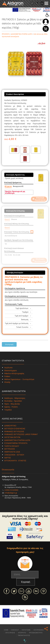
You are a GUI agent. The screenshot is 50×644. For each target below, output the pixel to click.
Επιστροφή (9, 344)
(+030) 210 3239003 (11, 490)
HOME (6, 630)
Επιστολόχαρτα (10, 370)
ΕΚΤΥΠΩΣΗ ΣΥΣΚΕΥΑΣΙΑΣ (15, 429)
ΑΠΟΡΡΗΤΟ (22, 633)
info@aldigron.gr (11, 493)
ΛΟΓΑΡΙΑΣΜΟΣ (39, 630)
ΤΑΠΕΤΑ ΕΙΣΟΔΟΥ (12, 446)
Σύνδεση (46, 22)
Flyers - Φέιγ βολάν (12, 404)
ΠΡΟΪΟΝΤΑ (6, 34)
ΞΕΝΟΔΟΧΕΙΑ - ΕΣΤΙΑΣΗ (14, 455)
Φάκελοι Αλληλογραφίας (14, 373)
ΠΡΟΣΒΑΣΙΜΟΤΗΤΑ (36, 633)
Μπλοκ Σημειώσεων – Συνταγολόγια (19, 379)
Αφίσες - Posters (11, 407)
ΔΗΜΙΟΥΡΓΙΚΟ (10, 426)
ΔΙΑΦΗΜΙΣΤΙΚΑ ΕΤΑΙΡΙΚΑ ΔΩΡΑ (22, 34)
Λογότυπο (8, 368)
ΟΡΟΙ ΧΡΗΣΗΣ (10, 633)
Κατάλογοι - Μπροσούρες (15, 398)
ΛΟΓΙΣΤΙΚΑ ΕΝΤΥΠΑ (12, 437)
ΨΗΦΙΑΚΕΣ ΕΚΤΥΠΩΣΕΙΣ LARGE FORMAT (21, 434)
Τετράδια (8, 410)
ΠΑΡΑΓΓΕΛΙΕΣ (26, 630)
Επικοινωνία (8, 469)
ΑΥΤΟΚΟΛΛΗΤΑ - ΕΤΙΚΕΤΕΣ (15, 461)
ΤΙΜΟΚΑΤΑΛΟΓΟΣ (24, 635)
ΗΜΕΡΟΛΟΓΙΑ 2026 (12, 452)
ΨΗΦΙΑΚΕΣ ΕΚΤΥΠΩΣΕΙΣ (14, 431)
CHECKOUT (15, 630)
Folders (7, 376)
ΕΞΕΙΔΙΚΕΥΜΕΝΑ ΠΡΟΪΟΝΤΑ (16, 443)
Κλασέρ (7, 382)
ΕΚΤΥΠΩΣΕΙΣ (10, 449)
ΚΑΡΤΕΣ (8, 458)
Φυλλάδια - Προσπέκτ (13, 401)
